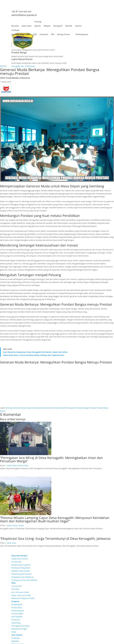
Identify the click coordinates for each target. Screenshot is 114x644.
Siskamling (16, 623)
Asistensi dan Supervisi (21, 565)
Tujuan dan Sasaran (20, 559)
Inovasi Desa (17, 608)
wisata (21, 525)
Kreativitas (48, 408)
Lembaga (15, 31)
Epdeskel (15, 641)
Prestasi (93, 408)
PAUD (14, 632)
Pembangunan (82, 35)
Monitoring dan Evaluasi (22, 574)
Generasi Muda (20, 408)
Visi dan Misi (17, 562)
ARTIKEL (3, 66)
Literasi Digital (17, 614)
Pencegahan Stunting (20, 626)
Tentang (38, 22)
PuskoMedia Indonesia (18, 78)
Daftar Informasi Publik (21, 595)
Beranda (15, 26)
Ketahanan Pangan (19, 629)
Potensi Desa (23, 465)
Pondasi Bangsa (82, 408)
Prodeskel (16, 638)
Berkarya (9, 408)
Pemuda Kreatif (59, 408)
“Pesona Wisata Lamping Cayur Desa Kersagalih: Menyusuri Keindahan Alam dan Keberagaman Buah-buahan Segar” (55, 519)
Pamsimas (16, 620)
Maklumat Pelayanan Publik (23, 598)
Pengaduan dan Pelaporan (23, 577)
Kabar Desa (27, 26)
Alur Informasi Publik (20, 592)
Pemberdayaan (18, 611)
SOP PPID (15, 589)
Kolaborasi (39, 408)
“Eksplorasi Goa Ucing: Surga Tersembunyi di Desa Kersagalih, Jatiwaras (55, 538)
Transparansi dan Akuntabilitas (24, 580)
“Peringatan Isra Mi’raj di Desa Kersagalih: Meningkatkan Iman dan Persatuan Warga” (51, 459)
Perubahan (71, 408)
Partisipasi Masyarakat (21, 568)
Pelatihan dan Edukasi (21, 571)
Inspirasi (30, 408)
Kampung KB (17, 604)
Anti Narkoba (17, 617)
